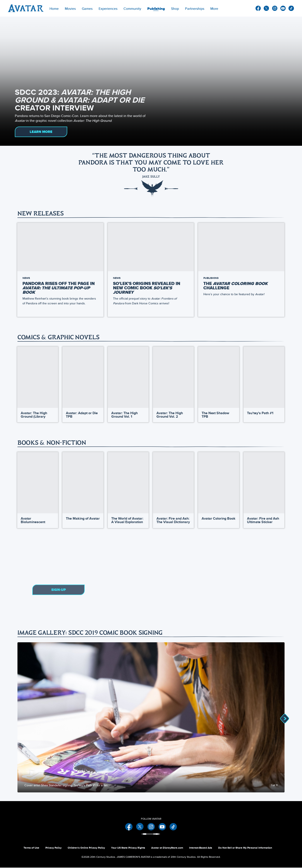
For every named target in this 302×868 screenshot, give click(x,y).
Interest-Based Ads (201, 848)
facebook (258, 8)
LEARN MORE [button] (41, 132)
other (291, 8)
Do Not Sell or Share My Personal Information (245, 848)
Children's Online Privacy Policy (86, 848)
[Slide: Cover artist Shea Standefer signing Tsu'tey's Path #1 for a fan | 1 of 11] (151, 718)
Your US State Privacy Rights (128, 848)
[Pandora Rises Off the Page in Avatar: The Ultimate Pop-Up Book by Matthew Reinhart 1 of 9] (60, 247)
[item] (70, 8)
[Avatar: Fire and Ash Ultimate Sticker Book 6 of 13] (264, 483)
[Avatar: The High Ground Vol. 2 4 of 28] (173, 377)
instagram (275, 8)
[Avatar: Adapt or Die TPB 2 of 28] (83, 377)
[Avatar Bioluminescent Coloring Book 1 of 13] (38, 483)
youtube (283, 8)
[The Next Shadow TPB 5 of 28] (219, 377)
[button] (280, 270)
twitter (266, 8)
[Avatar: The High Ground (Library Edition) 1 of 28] (38, 377)
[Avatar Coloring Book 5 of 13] (219, 483)
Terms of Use (31, 848)
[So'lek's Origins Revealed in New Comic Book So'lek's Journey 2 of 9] (151, 247)
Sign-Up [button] (59, 590)
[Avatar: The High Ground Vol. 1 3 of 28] (128, 377)
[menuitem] (54, 8)
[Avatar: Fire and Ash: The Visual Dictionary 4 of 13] (173, 483)
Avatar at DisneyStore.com (167, 848)
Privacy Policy (53, 848)
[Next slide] (278, 718)
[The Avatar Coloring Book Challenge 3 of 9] (241, 247)
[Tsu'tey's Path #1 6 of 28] (264, 377)
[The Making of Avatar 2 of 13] (83, 483)
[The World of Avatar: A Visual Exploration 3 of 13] (128, 483)
